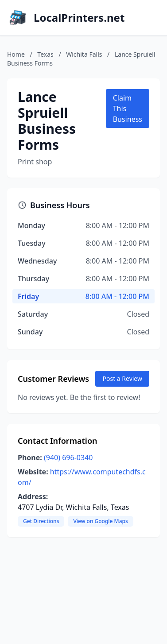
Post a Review (122, 378)
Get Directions (41, 521)
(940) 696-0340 (68, 458)
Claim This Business (128, 109)
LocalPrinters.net (79, 18)
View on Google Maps (100, 521)
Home (16, 54)
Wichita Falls (84, 54)
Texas (45, 54)
